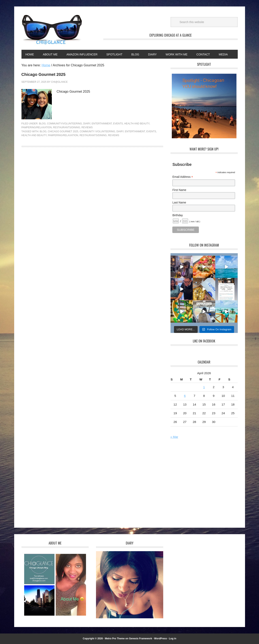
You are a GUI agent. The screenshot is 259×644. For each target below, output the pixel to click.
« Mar (174, 437)
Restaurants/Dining (67, 127)
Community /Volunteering (97, 131)
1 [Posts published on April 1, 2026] (204, 387)
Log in (173, 639)
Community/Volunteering (64, 124)
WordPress (160, 639)
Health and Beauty (137, 124)
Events (118, 124)
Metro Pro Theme (115, 639)
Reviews (87, 127)
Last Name (179, 202)
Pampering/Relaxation (37, 127)
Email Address (183, 177)
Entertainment (102, 124)
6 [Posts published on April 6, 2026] (185, 396)
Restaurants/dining (93, 135)
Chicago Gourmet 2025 (44, 74)
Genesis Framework (141, 639)
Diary (87, 124)
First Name (179, 190)
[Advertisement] (205, 484)
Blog (42, 124)
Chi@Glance (52, 30)
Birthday (177, 215)
